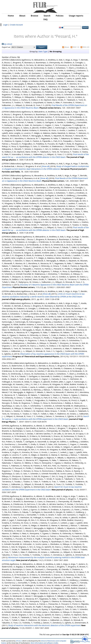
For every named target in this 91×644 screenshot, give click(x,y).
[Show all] (45, 166)
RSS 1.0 (76, 47)
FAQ (45, 19)
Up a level (8, 44)
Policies (60, 16)
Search (47, 16)
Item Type (43, 51)
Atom (67, 47)
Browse (34, 16)
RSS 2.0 (86, 47)
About (22, 16)
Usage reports (76, 16)
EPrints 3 (19, 641)
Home (11, 16)
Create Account (16, 25)
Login (5, 25)
